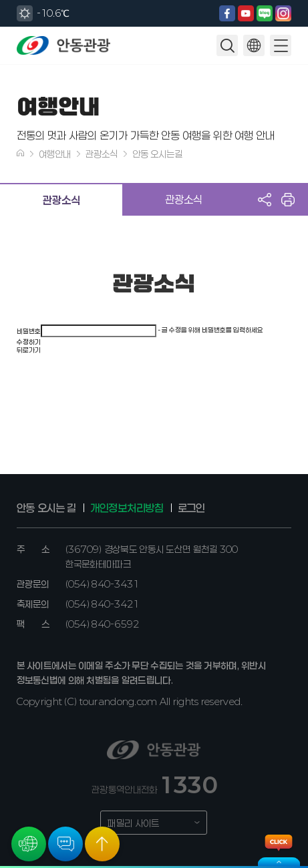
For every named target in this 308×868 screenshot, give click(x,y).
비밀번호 (29, 331)
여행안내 (55, 154)
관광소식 (102, 154)
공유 (265, 200)
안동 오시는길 (157, 154)
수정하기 (29, 342)
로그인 (191, 508)
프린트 (288, 200)
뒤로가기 (29, 350)
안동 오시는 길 (46, 508)
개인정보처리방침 (127, 508)
